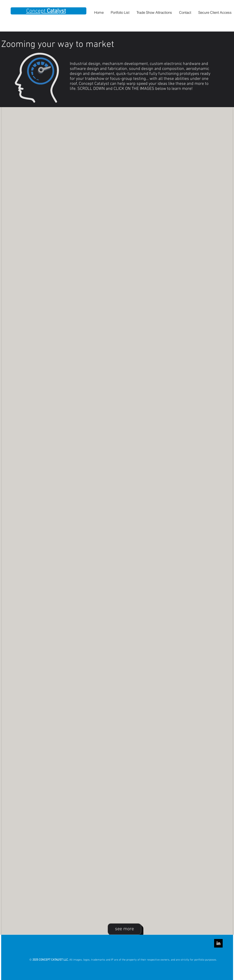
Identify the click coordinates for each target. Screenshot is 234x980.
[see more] (124, 929)
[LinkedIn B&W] (218, 943)
